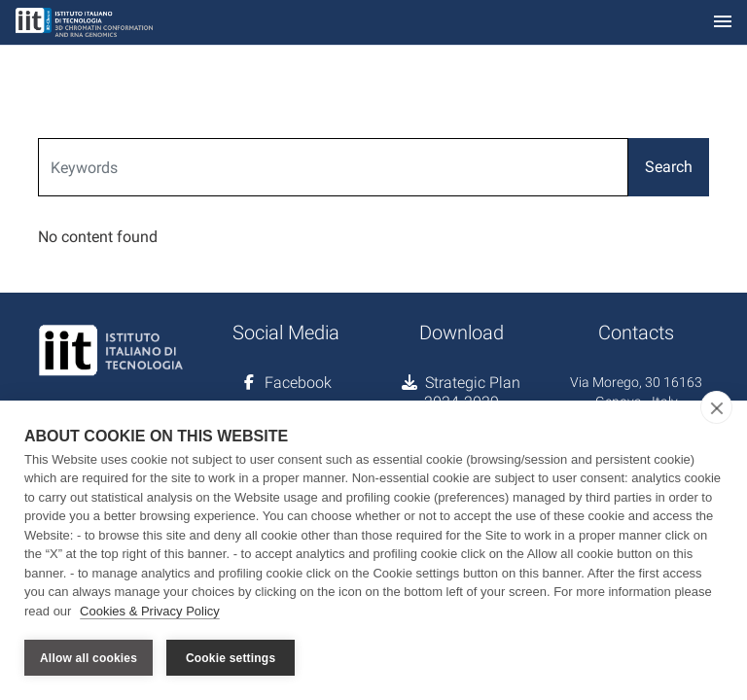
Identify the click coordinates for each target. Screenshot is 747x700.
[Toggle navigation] (723, 23)
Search (669, 167)
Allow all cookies (89, 658)
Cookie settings (231, 658)
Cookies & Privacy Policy (150, 611)
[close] (716, 407)
